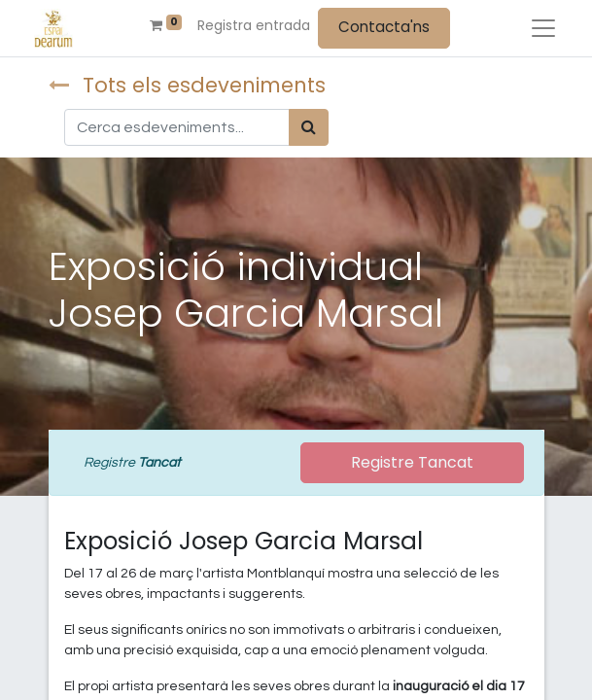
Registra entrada (254, 25)
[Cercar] (309, 127)
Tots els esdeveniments (187, 85)
